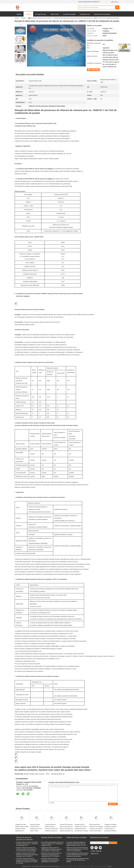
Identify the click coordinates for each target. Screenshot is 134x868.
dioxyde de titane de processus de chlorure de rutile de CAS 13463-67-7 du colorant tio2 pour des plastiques (27, 849)
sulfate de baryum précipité (76, 837)
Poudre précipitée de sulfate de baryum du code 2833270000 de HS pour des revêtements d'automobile (77, 855)
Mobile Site (95, 854)
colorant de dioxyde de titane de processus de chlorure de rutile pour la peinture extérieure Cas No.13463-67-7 (67, 829)
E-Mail (93, 851)
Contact (89, 70)
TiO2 (48, 774)
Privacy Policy (26, 866)
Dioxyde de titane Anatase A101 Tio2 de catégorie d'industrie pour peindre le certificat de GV (81, 829)
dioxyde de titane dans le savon (34, 774)
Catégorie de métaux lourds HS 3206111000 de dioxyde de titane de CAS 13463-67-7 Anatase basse (52, 849)
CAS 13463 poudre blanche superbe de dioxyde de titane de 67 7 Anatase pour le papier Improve (52, 844)
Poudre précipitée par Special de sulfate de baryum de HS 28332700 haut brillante (78, 860)
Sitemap (99, 851)
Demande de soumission (102, 14)
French (117, 2)
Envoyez (113, 843)
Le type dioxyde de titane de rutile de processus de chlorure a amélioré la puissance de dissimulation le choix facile (52, 830)
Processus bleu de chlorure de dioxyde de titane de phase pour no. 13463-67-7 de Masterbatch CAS (27, 844)
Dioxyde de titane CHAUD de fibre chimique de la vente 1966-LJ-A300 (36, 828)
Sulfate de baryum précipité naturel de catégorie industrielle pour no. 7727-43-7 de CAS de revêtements (77, 849)
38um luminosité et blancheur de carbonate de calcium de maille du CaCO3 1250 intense (96, 828)
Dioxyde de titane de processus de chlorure (40, 18)
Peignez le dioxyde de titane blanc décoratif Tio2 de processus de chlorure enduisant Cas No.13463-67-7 (27, 855)
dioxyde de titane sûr (58, 774)
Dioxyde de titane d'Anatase (52, 837)
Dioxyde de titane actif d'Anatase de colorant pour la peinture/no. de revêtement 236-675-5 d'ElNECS (51, 855)
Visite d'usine (55, 14)
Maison (19, 14)
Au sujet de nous (41, 14)
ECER (110, 866)
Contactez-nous (85, 14)
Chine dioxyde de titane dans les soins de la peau (45, 866)
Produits (28, 14)
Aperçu (17, 18)
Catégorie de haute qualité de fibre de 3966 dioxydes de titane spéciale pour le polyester (22, 829)
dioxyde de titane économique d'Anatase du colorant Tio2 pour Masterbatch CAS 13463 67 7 (50, 860)
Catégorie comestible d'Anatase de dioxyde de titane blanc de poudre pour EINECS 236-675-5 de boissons (111, 829)
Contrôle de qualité (69, 14)
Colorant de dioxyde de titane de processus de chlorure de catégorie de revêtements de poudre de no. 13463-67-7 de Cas (27, 861)
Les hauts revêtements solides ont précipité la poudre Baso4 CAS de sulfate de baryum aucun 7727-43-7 (76, 844)
